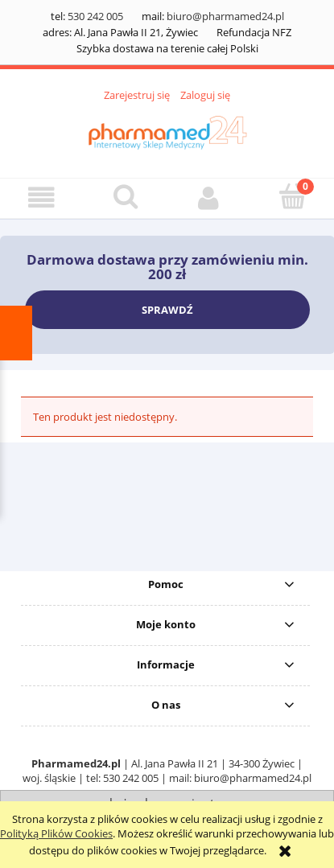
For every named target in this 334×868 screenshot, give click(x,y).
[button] (42, 197)
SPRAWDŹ (167, 310)
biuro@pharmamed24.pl (225, 16)
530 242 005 (95, 16)
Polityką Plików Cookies (56, 833)
